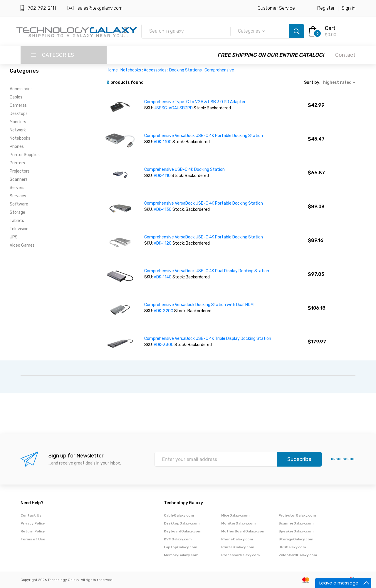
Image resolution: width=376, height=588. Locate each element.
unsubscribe (343, 459)
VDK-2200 (164, 311)
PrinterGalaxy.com (238, 547)
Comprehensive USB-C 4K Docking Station (184, 169)
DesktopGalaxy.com (182, 523)
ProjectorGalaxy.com (297, 515)
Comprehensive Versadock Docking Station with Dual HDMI (199, 305)
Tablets (17, 221)
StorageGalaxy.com (296, 539)
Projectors (20, 171)
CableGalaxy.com (179, 515)
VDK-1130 (163, 209)
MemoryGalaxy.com (181, 555)
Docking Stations (186, 70)
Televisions (20, 229)
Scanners (19, 179)
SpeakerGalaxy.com (296, 531)
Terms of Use (33, 539)
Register (326, 8)
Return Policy (33, 531)
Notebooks (20, 138)
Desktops (19, 114)
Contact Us (31, 515)
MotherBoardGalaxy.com (243, 531)
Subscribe (299, 459)
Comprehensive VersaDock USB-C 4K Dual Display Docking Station (207, 271)
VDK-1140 (163, 277)
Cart (330, 28)
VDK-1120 (163, 243)
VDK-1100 (163, 142)
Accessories (21, 89)
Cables (16, 97)
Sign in (349, 8)
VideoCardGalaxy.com (298, 555)
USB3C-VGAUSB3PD (173, 108)
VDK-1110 (163, 176)
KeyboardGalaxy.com (183, 531)
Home (112, 70)
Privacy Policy (33, 523)
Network (18, 130)
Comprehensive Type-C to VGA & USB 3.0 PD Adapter (195, 102)
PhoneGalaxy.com (237, 539)
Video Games (22, 245)
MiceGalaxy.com (235, 515)
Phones (17, 147)
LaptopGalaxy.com (181, 547)
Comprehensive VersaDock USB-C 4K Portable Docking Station (204, 136)
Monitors (18, 122)
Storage (17, 212)
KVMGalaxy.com (178, 539)
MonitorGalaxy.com (238, 523)
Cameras (18, 105)
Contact (345, 55)
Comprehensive (219, 70)
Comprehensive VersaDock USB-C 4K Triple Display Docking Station (208, 339)
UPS (14, 237)
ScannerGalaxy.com (296, 523)
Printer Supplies (25, 155)
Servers (17, 188)
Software (19, 204)
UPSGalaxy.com (292, 547)
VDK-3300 (164, 345)
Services (18, 196)
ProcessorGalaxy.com (240, 555)
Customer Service (276, 8)
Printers (17, 163)
